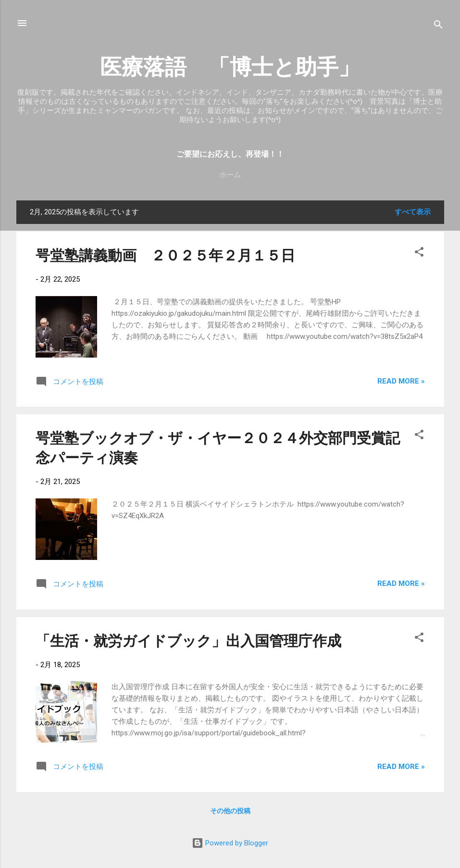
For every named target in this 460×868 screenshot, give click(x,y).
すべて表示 (413, 212)
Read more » (401, 381)
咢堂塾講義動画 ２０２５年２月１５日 (165, 255)
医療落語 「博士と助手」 (230, 67)
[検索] (438, 26)
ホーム (230, 175)
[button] (419, 254)
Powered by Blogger (230, 843)
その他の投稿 (230, 811)
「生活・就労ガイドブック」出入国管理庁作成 (188, 641)
